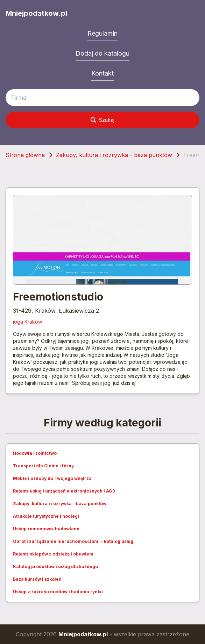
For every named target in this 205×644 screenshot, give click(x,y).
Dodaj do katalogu (102, 53)
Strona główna (25, 155)
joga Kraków (27, 322)
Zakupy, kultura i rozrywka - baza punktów (114, 155)
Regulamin (102, 33)
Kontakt (102, 73)
